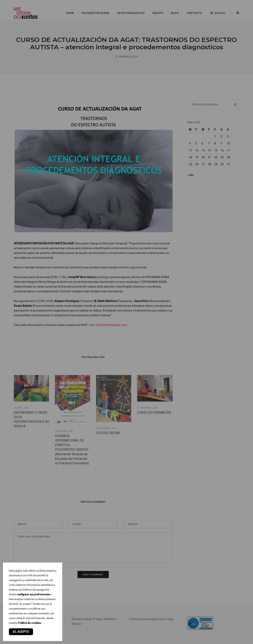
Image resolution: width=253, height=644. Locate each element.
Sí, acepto (21, 632)
